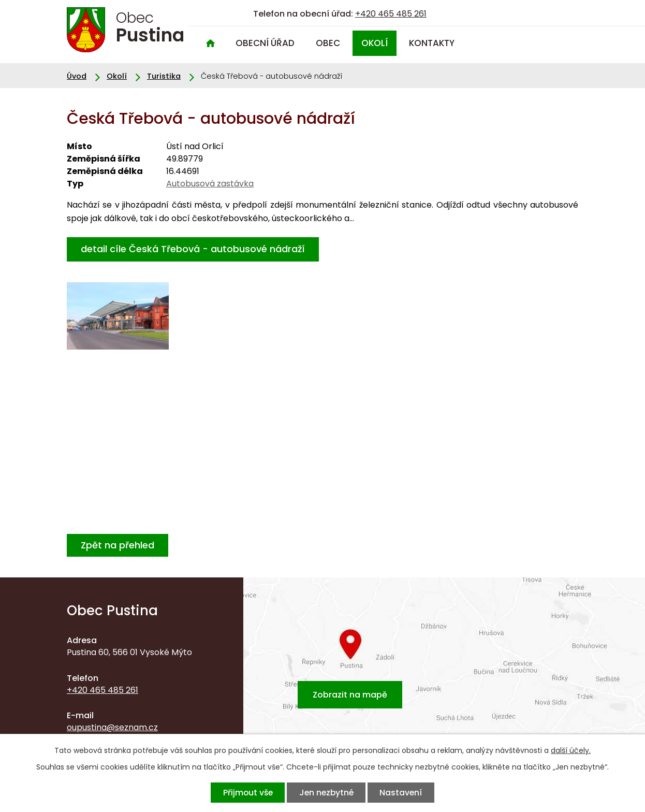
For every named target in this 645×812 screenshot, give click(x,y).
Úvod (210, 43)
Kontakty (432, 43)
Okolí (375, 43)
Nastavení (401, 793)
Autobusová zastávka (210, 184)
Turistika (164, 76)
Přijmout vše (247, 793)
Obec (328, 43)
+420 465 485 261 (391, 14)
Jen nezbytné (326, 793)
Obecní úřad (265, 43)
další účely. (571, 750)
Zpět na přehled (118, 545)
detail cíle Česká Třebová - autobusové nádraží (193, 249)
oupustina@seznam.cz (112, 727)
